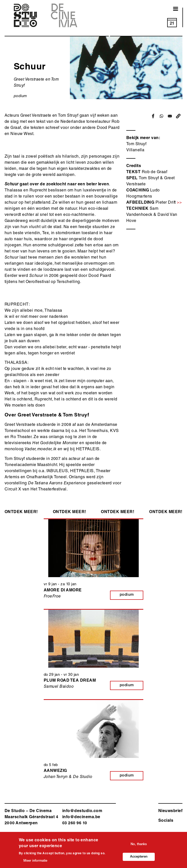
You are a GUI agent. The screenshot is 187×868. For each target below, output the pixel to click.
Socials (166, 821)
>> (179, 203)
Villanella (135, 151)
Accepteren (139, 858)
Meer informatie (35, 862)
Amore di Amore (63, 591)
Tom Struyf (136, 144)
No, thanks (139, 846)
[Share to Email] (170, 116)
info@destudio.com (82, 811)
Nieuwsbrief (170, 811)
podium (20, 96)
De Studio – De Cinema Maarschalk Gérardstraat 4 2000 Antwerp (31, 817)
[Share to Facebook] (153, 116)
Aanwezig (55, 771)
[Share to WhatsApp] (161, 116)
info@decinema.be (81, 817)
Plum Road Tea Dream (70, 681)
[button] (178, 116)
